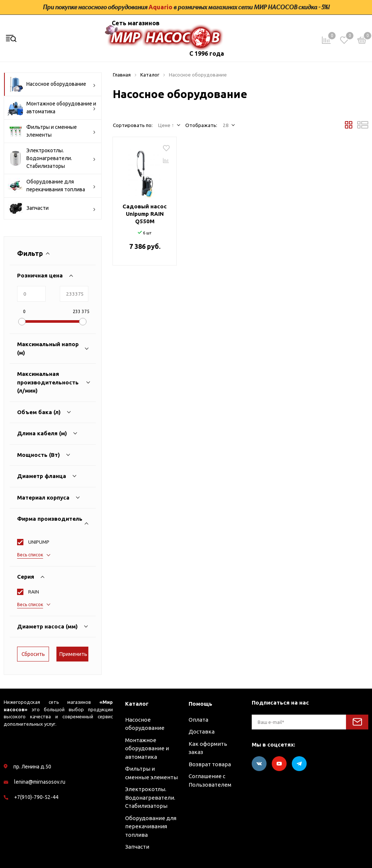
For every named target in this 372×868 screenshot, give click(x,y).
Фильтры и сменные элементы (52, 131)
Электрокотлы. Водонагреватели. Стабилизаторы (52, 158)
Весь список (30, 555)
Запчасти (52, 208)
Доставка (202, 732)
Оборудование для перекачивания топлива (52, 186)
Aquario (160, 7)
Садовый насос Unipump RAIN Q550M (145, 214)
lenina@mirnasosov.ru (40, 782)
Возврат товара (210, 764)
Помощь (200, 704)
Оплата (198, 720)
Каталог (137, 704)
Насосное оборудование (52, 84)
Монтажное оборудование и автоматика (52, 108)
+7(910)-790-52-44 (36, 797)
